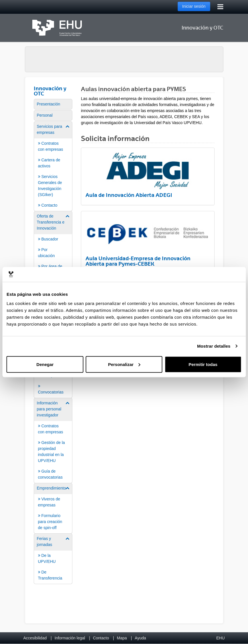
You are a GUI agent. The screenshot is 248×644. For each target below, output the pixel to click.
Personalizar (124, 364)
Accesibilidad (35, 638)
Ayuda (140, 638)
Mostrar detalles (214, 346)
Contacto (101, 638)
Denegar (45, 364)
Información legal (70, 638)
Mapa (122, 638)
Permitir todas (203, 364)
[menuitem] (53, 104)
